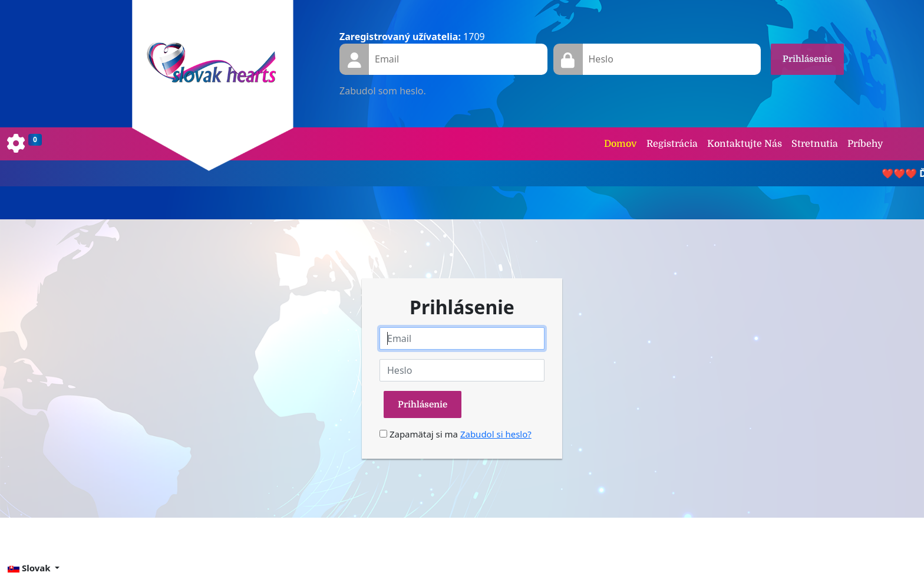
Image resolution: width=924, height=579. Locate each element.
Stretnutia (815, 144)
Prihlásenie (807, 59)
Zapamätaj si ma (419, 434)
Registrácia (672, 144)
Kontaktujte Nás (745, 144)
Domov (621, 144)
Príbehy (865, 144)
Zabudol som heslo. (383, 91)
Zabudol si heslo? (496, 434)
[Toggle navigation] (24, 144)
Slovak (30, 568)
